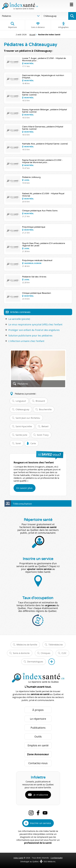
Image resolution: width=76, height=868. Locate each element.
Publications (38, 728)
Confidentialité (57, 858)
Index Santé (18, 858)
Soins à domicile (21, 653)
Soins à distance (38, 25)
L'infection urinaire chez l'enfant (26, 341)
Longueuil (21, 401)
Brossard (40, 401)
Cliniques (46, 653)
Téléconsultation (22, 504)
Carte (33, 443)
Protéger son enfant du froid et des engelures (34, 330)
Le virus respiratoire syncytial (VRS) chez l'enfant (35, 324)
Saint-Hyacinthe (24, 426)
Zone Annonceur (38, 754)
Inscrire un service (40, 823)
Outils (38, 737)
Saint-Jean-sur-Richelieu (28, 418)
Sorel (18, 443)
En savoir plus (24, 488)
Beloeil (45, 426)
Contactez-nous (38, 763)
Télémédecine (56, 645)
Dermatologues (35, 662)
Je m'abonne (41, 795)
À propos (38, 710)
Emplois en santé (38, 745)
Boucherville (45, 409)
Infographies (63, 25)
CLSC (64, 653)
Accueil (32, 34)
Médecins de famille (27, 645)
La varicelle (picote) (19, 319)
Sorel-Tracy (43, 435)
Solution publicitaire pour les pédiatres (30, 335)
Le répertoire (38, 719)
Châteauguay (22, 409)
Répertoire (13, 25)
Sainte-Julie (21, 435)
